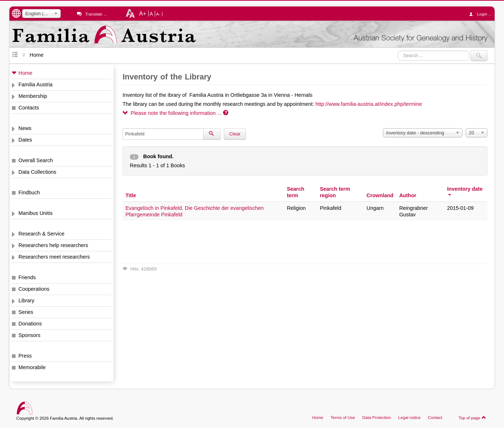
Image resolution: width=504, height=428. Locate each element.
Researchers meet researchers (54, 257)
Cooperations (34, 289)
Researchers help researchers (53, 245)
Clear (235, 134)
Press (25, 356)
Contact (435, 418)
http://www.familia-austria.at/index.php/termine (369, 104)
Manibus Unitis (35, 213)
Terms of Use (343, 418)
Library (26, 301)
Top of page (472, 418)
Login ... (482, 14)
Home (25, 73)
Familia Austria (35, 85)
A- (158, 14)
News (25, 128)
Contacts (29, 108)
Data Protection (377, 418)
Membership (33, 96)
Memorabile (32, 367)
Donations (30, 324)
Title (131, 195)
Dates (25, 140)
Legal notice (409, 418)
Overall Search (36, 160)
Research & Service (41, 234)
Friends (27, 277)
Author (408, 195)
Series (26, 312)
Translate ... (96, 14)
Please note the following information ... (175, 113)
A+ (142, 13)
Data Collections (37, 172)
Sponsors (29, 335)
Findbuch (29, 193)
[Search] (212, 134)
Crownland (380, 195)
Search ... (398, 50)
